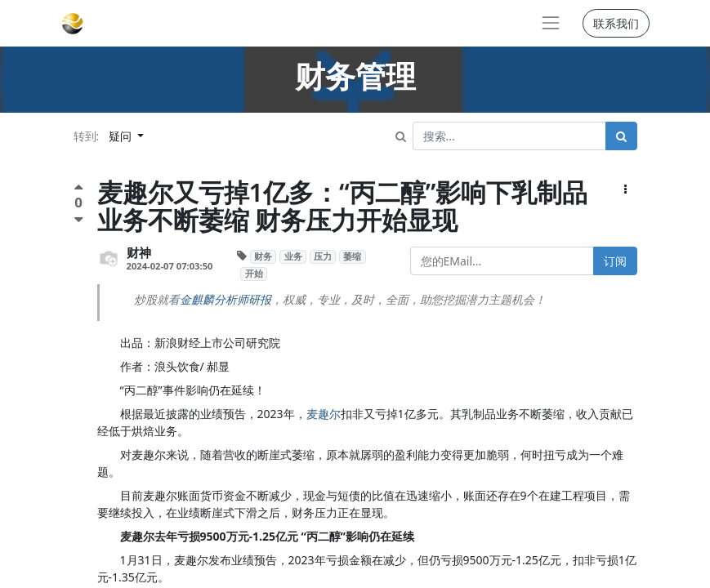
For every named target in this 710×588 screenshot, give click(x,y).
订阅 (615, 261)
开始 (254, 274)
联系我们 (616, 23)
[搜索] (621, 136)
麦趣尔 (324, 414)
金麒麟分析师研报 (226, 299)
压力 (323, 256)
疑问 (122, 136)
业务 (293, 256)
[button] (625, 189)
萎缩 (352, 256)
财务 (263, 256)
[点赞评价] (79, 189)
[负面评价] (79, 219)
